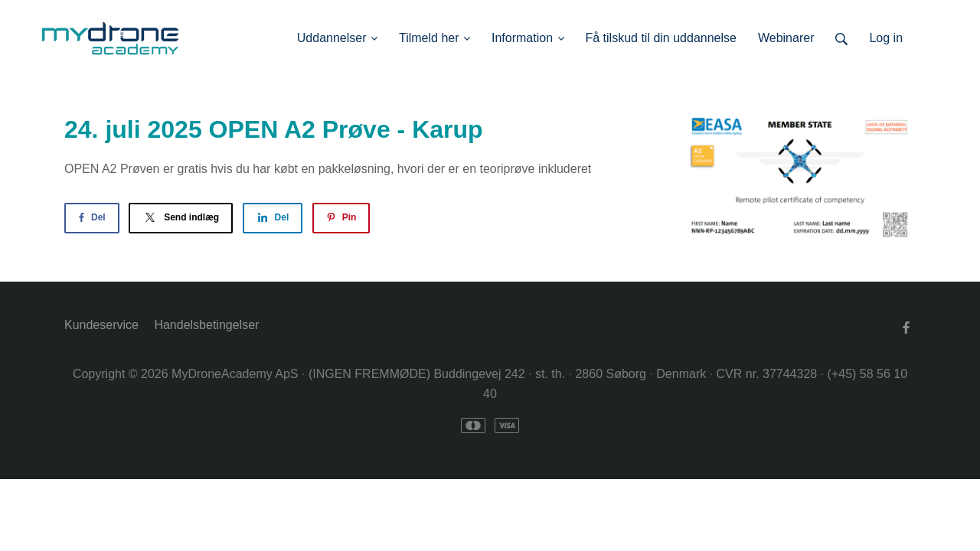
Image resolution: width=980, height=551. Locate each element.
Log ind (924, 38)
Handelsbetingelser (206, 325)
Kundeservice (101, 325)
